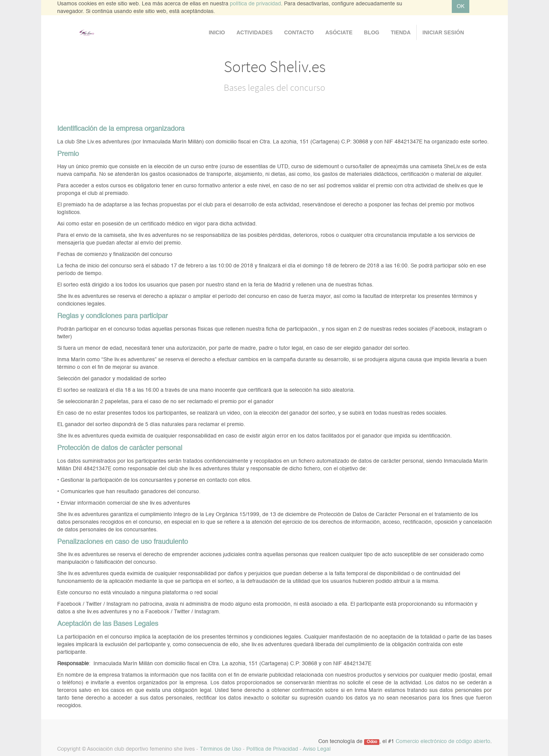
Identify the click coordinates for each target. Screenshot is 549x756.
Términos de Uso (221, 749)
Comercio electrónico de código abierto (443, 742)
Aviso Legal (317, 749)
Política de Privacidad (272, 749)
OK (461, 6)
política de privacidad (255, 4)
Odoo (372, 742)
